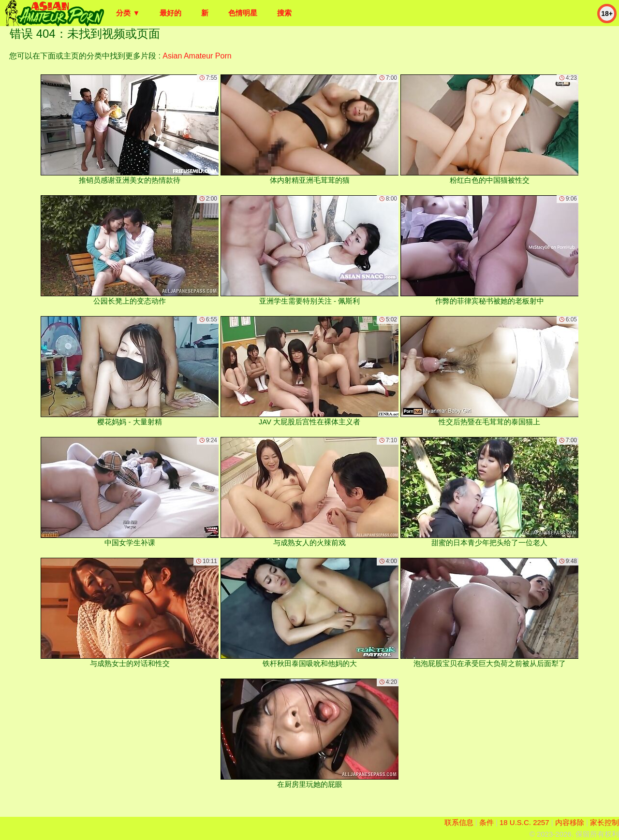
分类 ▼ (128, 13)
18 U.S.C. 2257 (524, 822)
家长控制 (604, 822)
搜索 (284, 13)
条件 (486, 822)
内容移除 (570, 822)
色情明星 (243, 13)
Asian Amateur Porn (197, 56)
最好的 (170, 13)
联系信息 (459, 822)
